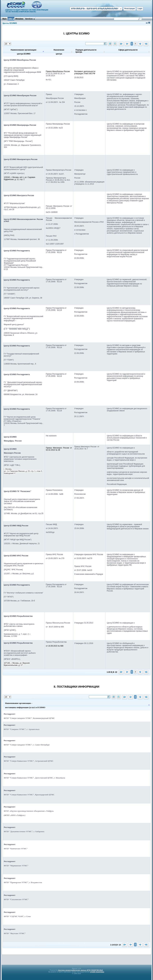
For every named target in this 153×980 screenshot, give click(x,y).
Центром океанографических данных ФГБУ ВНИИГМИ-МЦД (81, 970)
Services (29, 19)
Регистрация (130, 8)
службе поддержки (97, 972)
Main (4, 19)
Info (10, 19)
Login (140, 8)
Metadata (19, 19)
